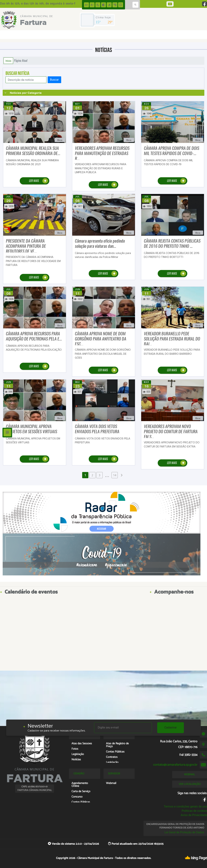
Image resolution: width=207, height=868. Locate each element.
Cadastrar (171, 727)
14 (115, 475)
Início (8, 61)
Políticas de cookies (194, 811)
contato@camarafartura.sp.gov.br (175, 765)
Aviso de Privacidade (194, 815)
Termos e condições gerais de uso (185, 807)
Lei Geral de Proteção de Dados (184, 832)
